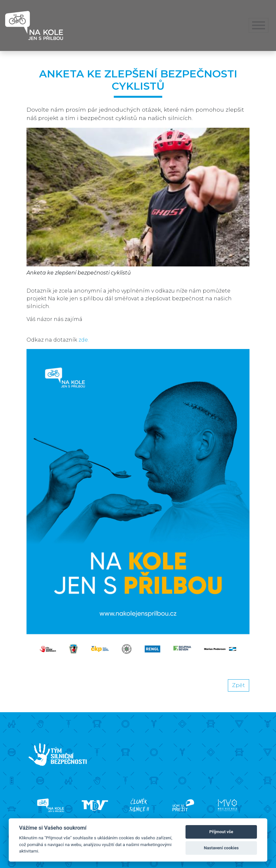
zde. (84, 340)
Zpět (239, 685)
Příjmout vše (221, 832)
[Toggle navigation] (259, 25)
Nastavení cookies (221, 848)
